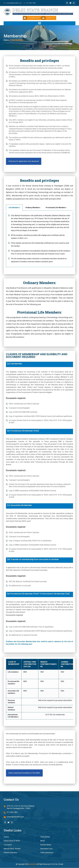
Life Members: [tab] (14, 208)
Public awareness (47, 853)
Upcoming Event (31, 18)
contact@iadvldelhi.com (14, 3)
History (6, 837)
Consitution (8, 845)
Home (7, 40)
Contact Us (48, 18)
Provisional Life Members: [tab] (56, 208)
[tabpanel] (39, 240)
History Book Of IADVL (12, 841)
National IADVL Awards (12, 849)
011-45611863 (33, 3)
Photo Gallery (45, 837)
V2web (61, 864)
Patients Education (10, 853)
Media (43, 841)
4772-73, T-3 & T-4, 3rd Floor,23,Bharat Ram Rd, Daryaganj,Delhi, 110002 (19, 807)
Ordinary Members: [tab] (33, 208)
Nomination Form (46, 849)
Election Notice (46, 845)
